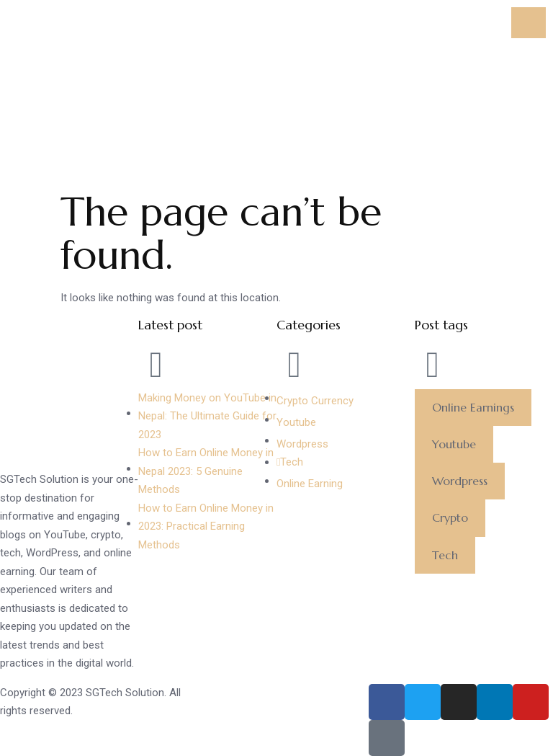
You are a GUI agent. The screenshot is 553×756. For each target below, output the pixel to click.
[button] (473, 408)
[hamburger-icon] (529, 23)
